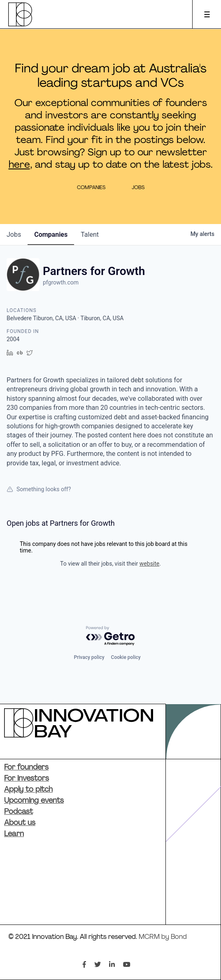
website (149, 564)
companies (51, 235)
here (19, 165)
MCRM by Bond (163, 937)
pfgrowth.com (61, 282)
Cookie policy (126, 657)
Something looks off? (39, 489)
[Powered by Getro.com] (111, 636)
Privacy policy (89, 657)
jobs (14, 235)
